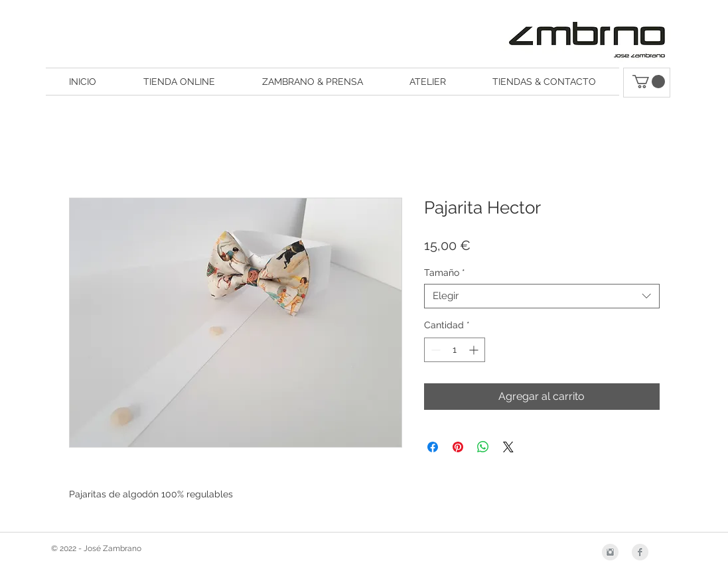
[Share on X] (508, 447)
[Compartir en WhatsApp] (483, 447)
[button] (649, 82)
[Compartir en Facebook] (433, 447)
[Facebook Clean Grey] (640, 552)
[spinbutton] (455, 350)
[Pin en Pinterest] (458, 447)
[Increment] (475, 350)
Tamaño (445, 273)
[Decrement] (434, 350)
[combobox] (542, 296)
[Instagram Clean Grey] (610, 552)
